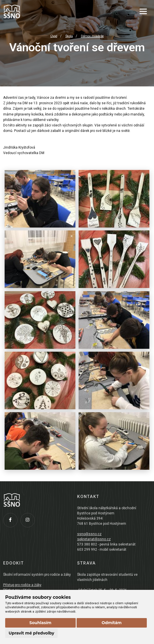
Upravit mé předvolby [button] (31, 633)
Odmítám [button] (112, 623)
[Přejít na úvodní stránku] (32, 12)
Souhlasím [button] (40, 623)
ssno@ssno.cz (89, 534)
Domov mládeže (92, 36)
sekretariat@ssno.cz (94, 539)
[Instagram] (29, 522)
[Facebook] (12, 522)
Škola (69, 36)
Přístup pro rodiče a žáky (22, 585)
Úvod (54, 36)
